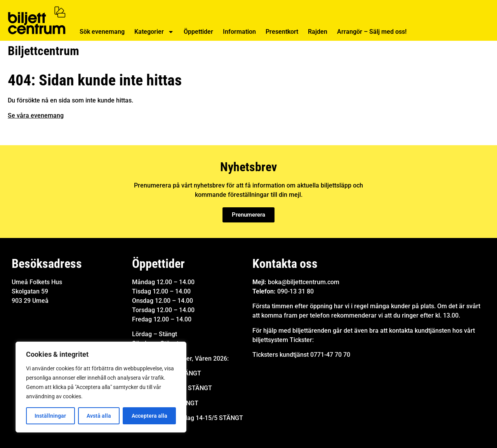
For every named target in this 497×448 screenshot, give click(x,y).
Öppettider (198, 32)
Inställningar (50, 416)
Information (239, 32)
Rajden (318, 32)
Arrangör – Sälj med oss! (372, 32)
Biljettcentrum (43, 51)
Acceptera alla (149, 416)
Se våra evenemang (36, 115)
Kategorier (154, 32)
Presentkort (282, 32)
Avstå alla (99, 416)
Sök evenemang (102, 32)
